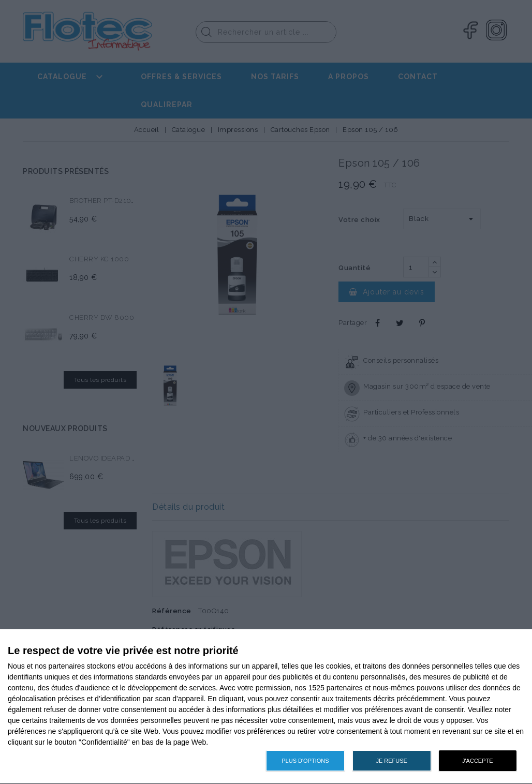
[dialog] (266, 707)
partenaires (67, 666)
